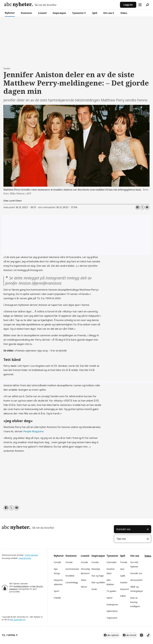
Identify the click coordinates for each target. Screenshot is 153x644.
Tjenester (78, 13)
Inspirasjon (59, 13)
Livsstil (42, 13)
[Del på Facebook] (137, 207)
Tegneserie (112, 618)
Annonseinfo (136, 580)
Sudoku (124, 582)
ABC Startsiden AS (18, 620)
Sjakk (123, 576)
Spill (95, 13)
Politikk (57, 598)
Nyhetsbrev (112, 611)
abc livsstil (131, 635)
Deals (94, 589)
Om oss (108, 13)
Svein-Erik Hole (25, 558)
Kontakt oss (123, 529)
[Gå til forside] (30, 5)
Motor (84, 587)
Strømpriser (112, 605)
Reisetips (96, 569)
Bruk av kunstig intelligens (135, 602)
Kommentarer (72, 569)
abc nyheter (113, 635)
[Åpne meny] (140, 5)
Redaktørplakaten (21, 586)
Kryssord (124, 589)
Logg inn (128, 5)
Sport (56, 591)
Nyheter (10, 13)
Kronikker (70, 576)
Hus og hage (98, 576)
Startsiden (112, 562)
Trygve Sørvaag (31, 555)
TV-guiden (111, 591)
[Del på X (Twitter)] (142, 207)
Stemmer (26, 13)
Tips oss (121, 539)
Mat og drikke (98, 582)
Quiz (122, 569)
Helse (84, 580)
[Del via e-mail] (147, 207)
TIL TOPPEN (8, 635)
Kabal (123, 596)
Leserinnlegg (72, 582)
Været (110, 598)
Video (124, 13)
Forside (57, 562)
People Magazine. (34, 431)
